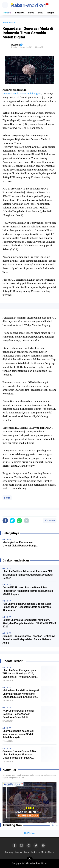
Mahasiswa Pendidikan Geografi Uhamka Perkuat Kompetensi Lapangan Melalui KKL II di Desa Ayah (21, 694)
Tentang (9, 852)
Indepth (51, 13)
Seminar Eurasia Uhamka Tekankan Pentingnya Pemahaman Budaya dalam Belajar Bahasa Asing (29, 639)
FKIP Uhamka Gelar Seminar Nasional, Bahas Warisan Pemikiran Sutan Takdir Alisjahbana (18, 714)
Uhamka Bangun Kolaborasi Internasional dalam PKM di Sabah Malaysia (18, 734)
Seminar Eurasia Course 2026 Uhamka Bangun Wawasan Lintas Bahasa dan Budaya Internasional (19, 755)
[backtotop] (30, 860)
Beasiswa (20, 13)
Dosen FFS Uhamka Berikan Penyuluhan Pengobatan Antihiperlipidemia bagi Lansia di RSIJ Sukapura (28, 591)
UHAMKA (29, 833)
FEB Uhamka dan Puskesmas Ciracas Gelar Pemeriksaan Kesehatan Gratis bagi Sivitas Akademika (27, 607)
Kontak (19, 852)
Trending (7, 13)
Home (6, 23)
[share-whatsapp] (19, 521)
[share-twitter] (12, 521)
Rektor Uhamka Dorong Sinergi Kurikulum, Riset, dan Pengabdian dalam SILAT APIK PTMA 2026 (29, 623)
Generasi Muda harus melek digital (22, 93)
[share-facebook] (5, 521)
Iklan (26, 852)
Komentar (50, 521)
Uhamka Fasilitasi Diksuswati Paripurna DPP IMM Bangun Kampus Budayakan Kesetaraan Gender (28, 575)
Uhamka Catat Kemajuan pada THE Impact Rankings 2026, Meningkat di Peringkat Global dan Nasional (20, 674)
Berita (31, 13)
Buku (40, 13)
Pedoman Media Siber (42, 852)
